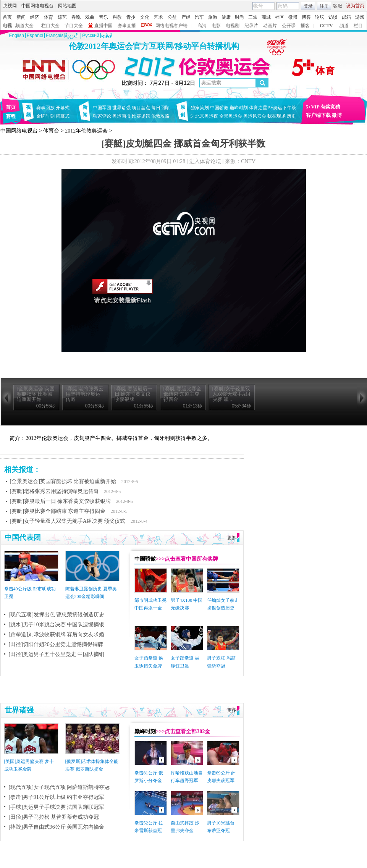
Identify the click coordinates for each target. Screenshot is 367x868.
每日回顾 (160, 108)
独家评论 (102, 116)
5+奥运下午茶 (282, 108)
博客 (306, 17)
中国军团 (102, 108)
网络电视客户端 (171, 26)
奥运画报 (121, 116)
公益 (172, 17)
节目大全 (74, 26)
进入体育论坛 (205, 161)
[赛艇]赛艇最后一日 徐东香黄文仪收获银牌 (61, 501)
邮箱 (346, 17)
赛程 (11, 116)
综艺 (62, 17)
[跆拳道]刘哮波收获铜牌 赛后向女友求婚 (57, 634)
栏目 (358, 26)
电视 (7, 26)
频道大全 (24, 26)
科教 (117, 17)
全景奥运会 (231, 116)
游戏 (360, 17)
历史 (291, 116)
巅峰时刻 (239, 108)
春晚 (76, 17)
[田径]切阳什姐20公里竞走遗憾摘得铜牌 (56, 644)
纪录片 (251, 26)
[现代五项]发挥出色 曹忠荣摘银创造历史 (57, 615)
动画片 (270, 26)
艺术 (158, 17)
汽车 (199, 17)
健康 (226, 17)
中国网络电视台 (37, 6)
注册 (324, 6)
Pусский (91, 36)
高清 (202, 26)
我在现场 (276, 116)
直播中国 (103, 26)
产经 (186, 17)
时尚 (239, 17)
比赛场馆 (141, 116)
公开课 (289, 26)
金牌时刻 (45, 116)
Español (35, 36)
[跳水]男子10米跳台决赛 (37, 625)
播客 (305, 26)
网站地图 (67, 6)
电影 (216, 26)
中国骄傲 (219, 108)
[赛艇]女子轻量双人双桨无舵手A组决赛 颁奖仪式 (68, 521)
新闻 (21, 17)
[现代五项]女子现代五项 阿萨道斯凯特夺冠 (59, 787)
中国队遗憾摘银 (86, 625)
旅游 (213, 17)
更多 (232, 538)
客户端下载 (318, 115)
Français (55, 36)
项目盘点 (141, 108)
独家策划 (200, 108)
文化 (145, 17)
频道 (344, 26)
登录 (308, 6)
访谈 (333, 17)
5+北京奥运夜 (205, 116)
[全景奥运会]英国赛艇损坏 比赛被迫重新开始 (63, 481)
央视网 (10, 6)
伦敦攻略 (160, 116)
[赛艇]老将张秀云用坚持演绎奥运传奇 (54, 491)
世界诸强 (121, 108)
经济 (35, 17)
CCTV (326, 26)
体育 (49, 17)
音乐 (103, 17)
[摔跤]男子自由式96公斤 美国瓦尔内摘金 (57, 827)
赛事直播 (127, 26)
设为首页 (355, 6)
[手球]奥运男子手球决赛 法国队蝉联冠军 (57, 807)
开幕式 (63, 108)
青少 (131, 17)
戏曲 (90, 17)
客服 (338, 6)
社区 (280, 17)
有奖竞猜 (330, 107)
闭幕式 (64, 116)
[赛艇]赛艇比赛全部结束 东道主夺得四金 (58, 511)
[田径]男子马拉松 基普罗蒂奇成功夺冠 (54, 817)
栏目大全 (50, 26)
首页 (7, 17)
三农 (253, 17)
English (17, 36)
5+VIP (313, 107)
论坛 (320, 17)
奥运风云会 (255, 116)
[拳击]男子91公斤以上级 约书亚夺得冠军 (57, 797)
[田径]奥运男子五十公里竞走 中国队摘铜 (57, 654)
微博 (293, 17)
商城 (266, 17)
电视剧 (233, 26)
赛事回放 (45, 108)
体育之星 (258, 108)
